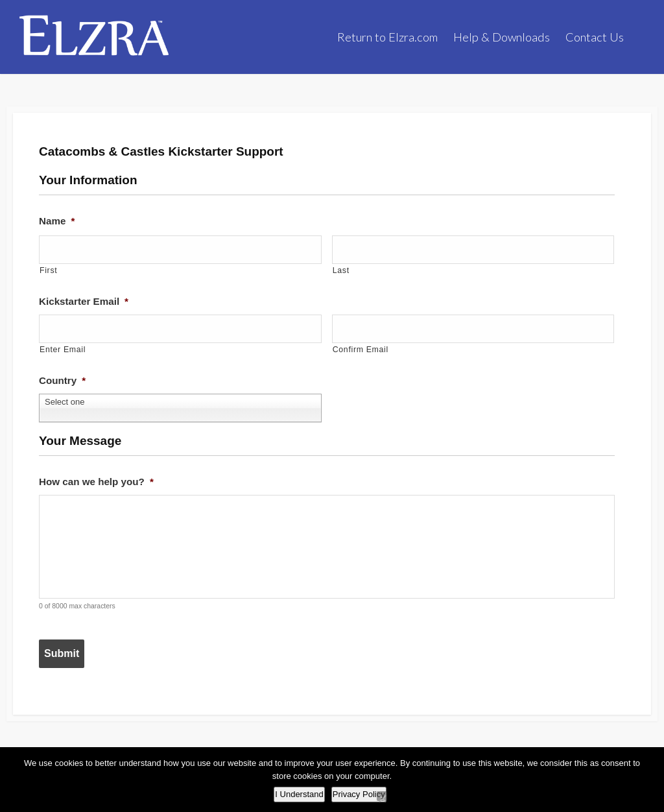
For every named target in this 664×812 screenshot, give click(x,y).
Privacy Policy (359, 794)
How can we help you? (99, 470)
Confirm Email (362, 347)
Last (341, 270)
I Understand (299, 794)
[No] (382, 796)
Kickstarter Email (86, 302)
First (49, 270)
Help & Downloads (502, 37)
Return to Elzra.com (387, 37)
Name (58, 224)
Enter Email (64, 347)
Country (64, 378)
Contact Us (595, 37)
